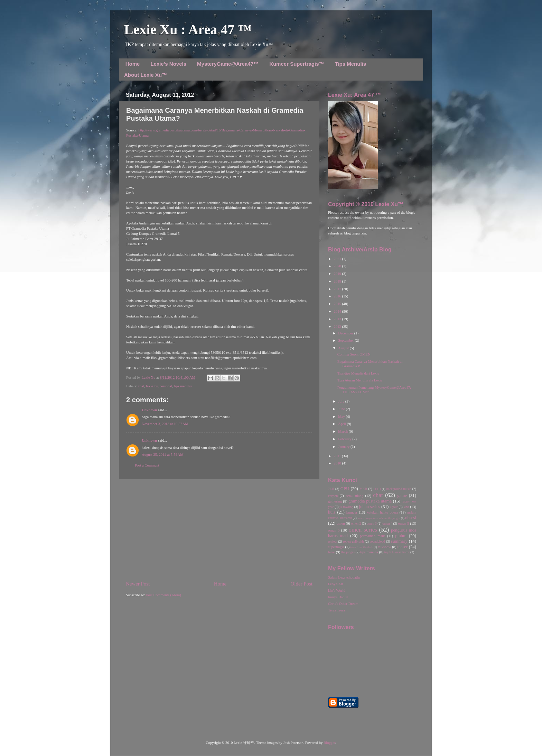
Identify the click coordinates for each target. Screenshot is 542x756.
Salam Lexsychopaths (344, 577)
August (344, 348)
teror (331, 552)
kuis (332, 512)
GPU (345, 489)
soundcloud (377, 541)
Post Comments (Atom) (164, 595)
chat (141, 386)
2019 (338, 274)
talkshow (384, 547)
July (342, 401)
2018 (338, 281)
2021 (338, 259)
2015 (338, 304)
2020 (338, 266)
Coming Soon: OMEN (354, 354)
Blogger (329, 743)
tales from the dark (362, 547)
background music (399, 489)
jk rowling (346, 507)
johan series (370, 507)
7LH (331, 489)
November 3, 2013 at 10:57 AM (165, 424)
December (346, 333)
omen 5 (403, 523)
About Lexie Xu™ (146, 75)
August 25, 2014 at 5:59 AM (163, 455)
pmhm (401, 536)
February (345, 439)
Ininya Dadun (338, 597)
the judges (348, 552)
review (333, 541)
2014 (338, 311)
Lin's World (337, 591)
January (344, 447)
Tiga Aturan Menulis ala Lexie (360, 380)
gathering (335, 501)
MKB (363, 489)
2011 (338, 456)
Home (133, 64)
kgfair (394, 507)
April (342, 424)
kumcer (352, 512)
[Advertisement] (219, 530)
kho (406, 507)
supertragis (336, 547)
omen (341, 523)
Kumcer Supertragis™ (297, 64)
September (346, 340)
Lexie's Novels (168, 64)
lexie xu (152, 386)
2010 (338, 463)
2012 (338, 327)
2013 (338, 319)
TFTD (377, 489)
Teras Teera (337, 610)
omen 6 (334, 530)
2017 (338, 289)
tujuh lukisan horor (397, 552)
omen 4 (387, 523)
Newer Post (138, 584)
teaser (402, 547)
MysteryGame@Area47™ (228, 64)
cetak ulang (354, 496)
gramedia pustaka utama (370, 501)
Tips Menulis (351, 64)
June (342, 409)
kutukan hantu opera (382, 512)
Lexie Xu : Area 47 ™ (188, 30)
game (402, 496)
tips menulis (183, 386)
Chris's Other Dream (343, 604)
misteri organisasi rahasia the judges (379, 518)
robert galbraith (353, 541)
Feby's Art (336, 584)
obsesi (411, 518)
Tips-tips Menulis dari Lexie (358, 373)
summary (399, 541)
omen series (363, 530)
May (342, 417)
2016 (338, 296)
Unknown (149, 410)
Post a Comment (147, 465)
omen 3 (372, 523)
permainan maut (372, 536)
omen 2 (356, 523)
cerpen (333, 496)
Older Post (302, 584)
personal (166, 386)
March (343, 431)
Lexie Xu (149, 377)
